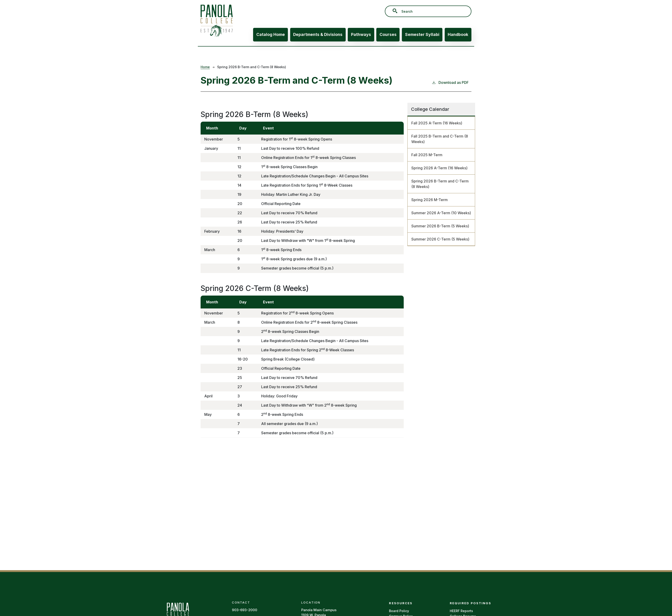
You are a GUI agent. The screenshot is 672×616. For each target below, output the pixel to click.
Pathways (361, 34)
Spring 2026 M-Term (429, 200)
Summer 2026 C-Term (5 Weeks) (440, 239)
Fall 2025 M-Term (427, 155)
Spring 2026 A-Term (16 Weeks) (439, 168)
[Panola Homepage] (178, 613)
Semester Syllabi (422, 34)
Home (205, 67)
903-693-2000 (245, 610)
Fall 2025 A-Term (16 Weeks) (437, 123)
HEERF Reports (461, 611)
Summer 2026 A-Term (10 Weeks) (441, 213)
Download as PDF (450, 82)
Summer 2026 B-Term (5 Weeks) (440, 226)
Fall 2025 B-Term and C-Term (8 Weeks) (440, 139)
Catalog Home (271, 34)
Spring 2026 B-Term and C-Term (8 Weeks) (440, 184)
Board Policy (399, 611)
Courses (388, 34)
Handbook (458, 34)
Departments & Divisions (318, 34)
